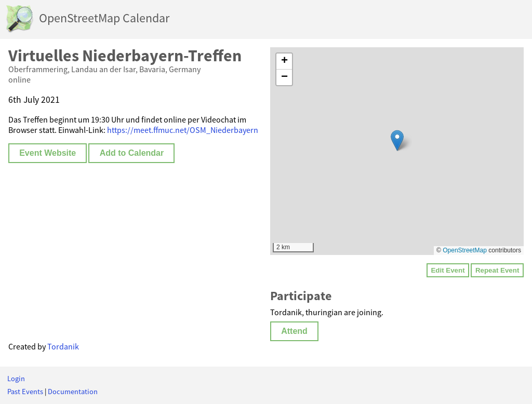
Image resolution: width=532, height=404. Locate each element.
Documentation (73, 392)
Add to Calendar (132, 153)
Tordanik (63, 346)
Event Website (48, 153)
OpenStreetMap (465, 250)
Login (16, 379)
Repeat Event (497, 270)
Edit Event (448, 270)
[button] (397, 140)
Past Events (25, 392)
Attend (294, 331)
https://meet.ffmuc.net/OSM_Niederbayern (183, 130)
